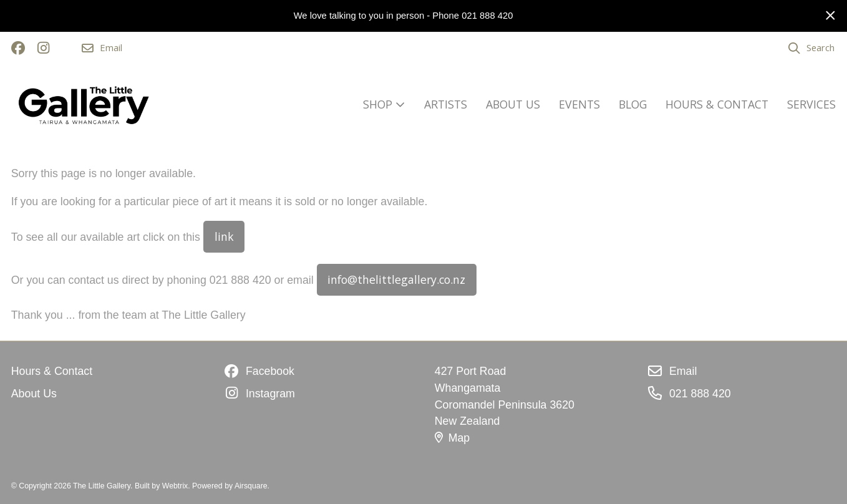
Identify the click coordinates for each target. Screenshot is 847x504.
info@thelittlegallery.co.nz (396, 279)
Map (452, 438)
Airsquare (251, 486)
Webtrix (175, 486)
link (224, 236)
